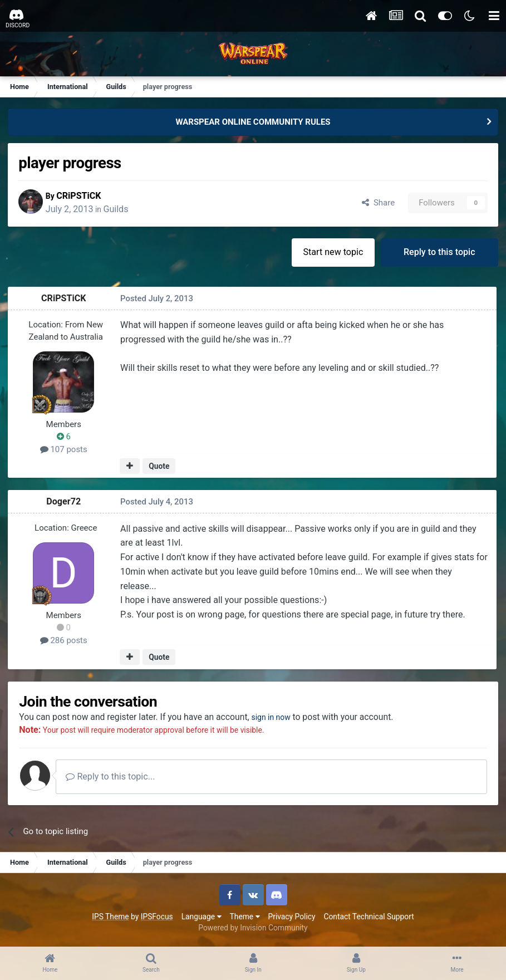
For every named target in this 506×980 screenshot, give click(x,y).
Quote (159, 467)
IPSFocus (157, 918)
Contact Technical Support (369, 918)
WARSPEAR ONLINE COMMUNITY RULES (253, 122)
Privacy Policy (292, 918)
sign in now (280, 719)
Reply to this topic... (116, 779)
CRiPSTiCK (85, 196)
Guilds (122, 210)
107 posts (64, 450)
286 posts (64, 641)
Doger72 (65, 503)
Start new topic (332, 253)
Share (377, 203)
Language (202, 918)
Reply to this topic (439, 253)
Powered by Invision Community (253, 930)
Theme (245, 918)
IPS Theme (110, 918)
